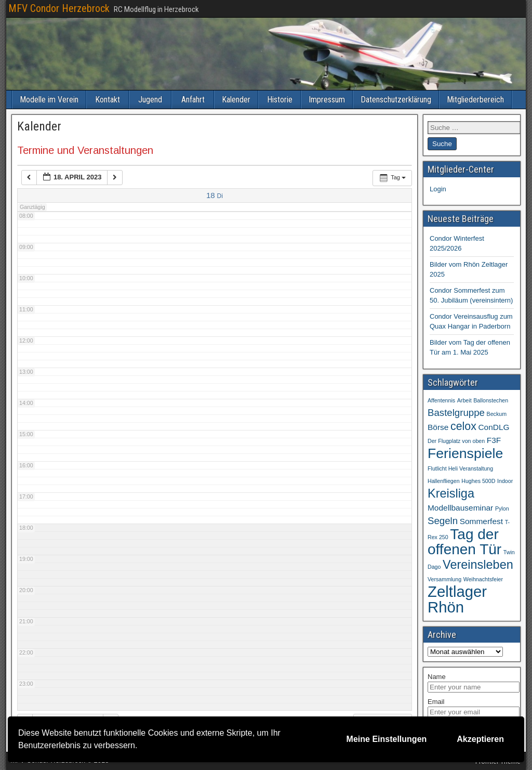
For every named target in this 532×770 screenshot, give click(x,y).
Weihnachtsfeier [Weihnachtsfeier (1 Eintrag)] (483, 579)
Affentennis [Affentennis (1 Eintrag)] (441, 400)
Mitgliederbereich (475, 100)
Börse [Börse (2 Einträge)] (438, 427)
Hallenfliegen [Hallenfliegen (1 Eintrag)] (444, 481)
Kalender (236, 100)
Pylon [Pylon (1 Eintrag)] (502, 508)
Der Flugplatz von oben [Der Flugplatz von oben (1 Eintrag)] (456, 441)
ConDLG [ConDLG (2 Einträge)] (494, 427)
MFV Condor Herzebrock (59, 8)
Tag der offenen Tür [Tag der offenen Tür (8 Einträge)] (464, 542)
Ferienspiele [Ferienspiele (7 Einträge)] (465, 453)
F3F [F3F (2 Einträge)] (494, 440)
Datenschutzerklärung (396, 100)
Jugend (150, 100)
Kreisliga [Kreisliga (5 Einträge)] (451, 493)
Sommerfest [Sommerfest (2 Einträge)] (481, 521)
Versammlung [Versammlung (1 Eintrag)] (444, 579)
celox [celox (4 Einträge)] (463, 426)
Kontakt (108, 100)
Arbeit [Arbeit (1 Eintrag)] (464, 400)
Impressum (327, 100)
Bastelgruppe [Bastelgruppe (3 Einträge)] (456, 413)
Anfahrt (193, 100)
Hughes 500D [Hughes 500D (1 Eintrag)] (478, 481)
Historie (280, 100)
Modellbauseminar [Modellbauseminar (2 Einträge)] (460, 508)
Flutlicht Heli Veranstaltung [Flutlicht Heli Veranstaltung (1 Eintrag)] (460, 468)
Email (436, 702)
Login (438, 189)
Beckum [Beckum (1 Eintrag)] (497, 414)
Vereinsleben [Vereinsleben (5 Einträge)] (478, 565)
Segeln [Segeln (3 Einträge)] (443, 521)
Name (437, 677)
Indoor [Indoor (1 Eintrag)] (505, 481)
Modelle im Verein (49, 100)
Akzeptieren (480, 739)
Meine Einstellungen (387, 739)
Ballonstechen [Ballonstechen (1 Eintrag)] (491, 400)
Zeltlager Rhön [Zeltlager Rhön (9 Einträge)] (457, 599)
